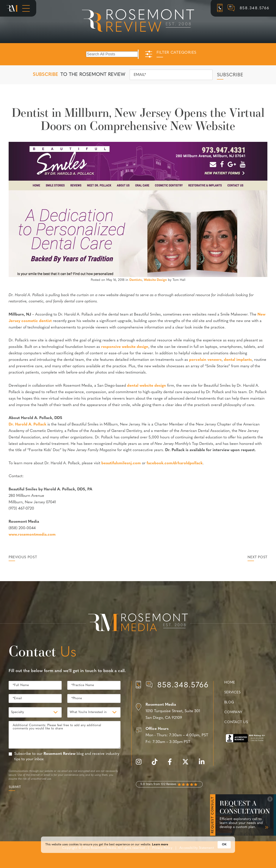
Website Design (155, 280)
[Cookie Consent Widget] (138, 848)
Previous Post (23, 557)
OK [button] (224, 848)
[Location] (172, 712)
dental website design (147, 386)
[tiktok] (157, 764)
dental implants (238, 360)
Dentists (136, 280)
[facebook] (172, 764)
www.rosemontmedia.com (32, 535)
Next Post (257, 557)
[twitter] (188, 764)
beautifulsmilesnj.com (121, 463)
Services (233, 693)
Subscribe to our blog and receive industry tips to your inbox (67, 757)
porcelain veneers (205, 360)
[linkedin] (204, 764)
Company (233, 712)
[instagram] (141, 764)
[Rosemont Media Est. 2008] (138, 623)
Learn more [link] (160, 848)
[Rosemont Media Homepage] (12, 8)
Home (230, 683)
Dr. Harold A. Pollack (27, 425)
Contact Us (236, 722)
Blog (229, 702)
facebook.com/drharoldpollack (175, 463)
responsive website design (125, 347)
